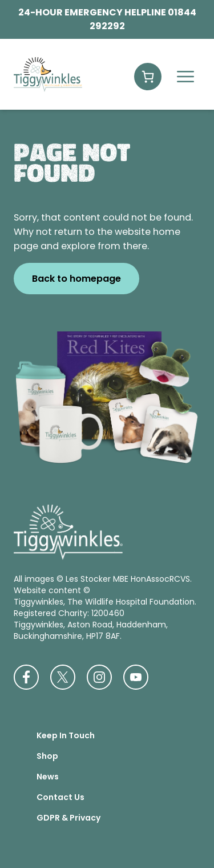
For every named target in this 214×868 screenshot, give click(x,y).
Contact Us (60, 797)
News (48, 777)
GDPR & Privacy (68, 818)
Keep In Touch (66, 735)
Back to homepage (76, 279)
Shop (47, 756)
